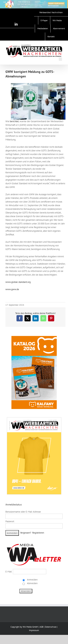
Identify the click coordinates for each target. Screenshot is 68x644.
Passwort (10, 521)
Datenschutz (51, 627)
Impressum (34, 630)
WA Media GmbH (30, 627)
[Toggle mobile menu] (61, 59)
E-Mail (9, 572)
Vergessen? (26, 533)
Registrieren (38, 533)
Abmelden (32, 583)
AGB (41, 627)
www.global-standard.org (18, 282)
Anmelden (32, 580)
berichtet (14, 121)
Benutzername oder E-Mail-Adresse (23, 512)
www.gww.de (12, 289)
